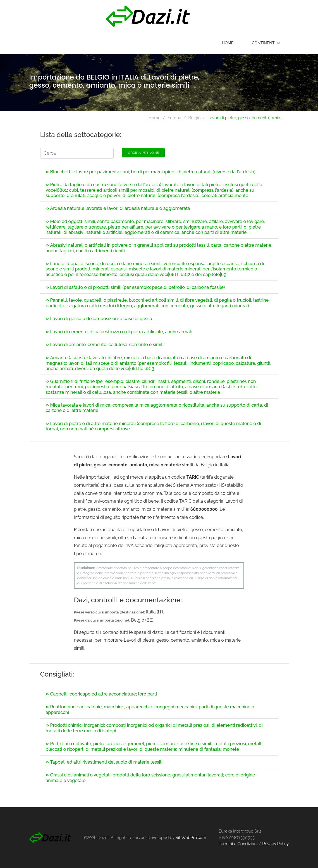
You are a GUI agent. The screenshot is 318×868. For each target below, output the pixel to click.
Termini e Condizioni (238, 844)
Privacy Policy (275, 844)
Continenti (266, 43)
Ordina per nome (143, 153)
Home (228, 43)
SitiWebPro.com (191, 838)
